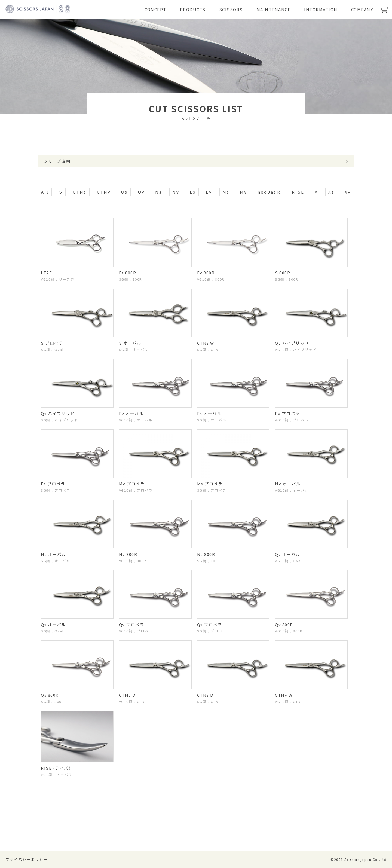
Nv (176, 192)
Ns (159, 192)
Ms (226, 192)
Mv (244, 192)
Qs (124, 192)
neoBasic (269, 192)
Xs (331, 192)
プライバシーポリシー (27, 859)
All (45, 192)
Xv (348, 192)
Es (193, 192)
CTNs (80, 192)
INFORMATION (321, 9)
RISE (298, 192)
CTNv (104, 192)
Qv (141, 192)
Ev (209, 192)
